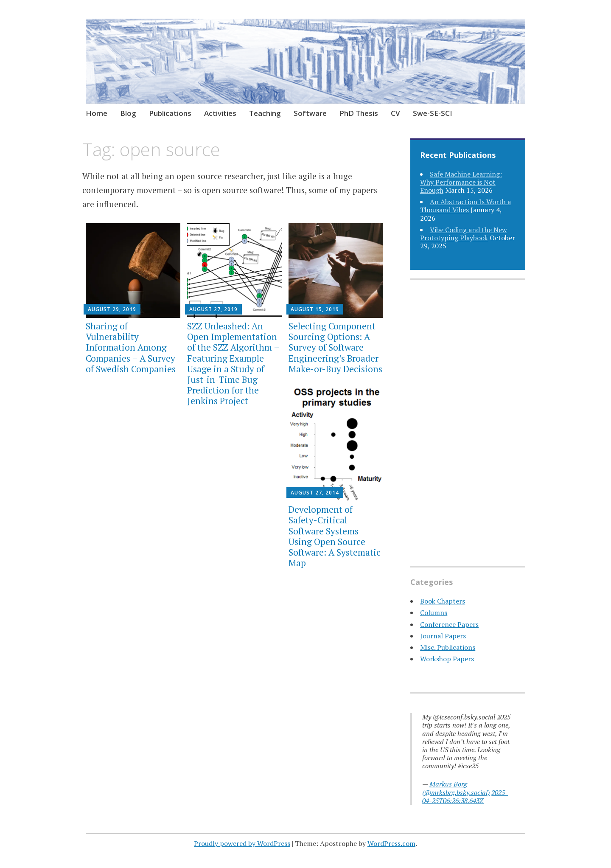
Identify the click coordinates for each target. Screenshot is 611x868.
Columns (434, 612)
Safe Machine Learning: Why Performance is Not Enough (461, 182)
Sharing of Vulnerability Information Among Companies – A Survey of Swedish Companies (131, 347)
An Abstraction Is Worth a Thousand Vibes (465, 206)
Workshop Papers (447, 659)
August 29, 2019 (112, 309)
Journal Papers (443, 636)
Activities (220, 113)
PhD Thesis (359, 113)
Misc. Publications (448, 647)
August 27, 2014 (315, 493)
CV (395, 113)
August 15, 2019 (315, 309)
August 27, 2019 (213, 309)
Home (97, 113)
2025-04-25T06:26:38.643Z (465, 796)
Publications (170, 113)
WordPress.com (391, 843)
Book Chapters (443, 601)
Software (310, 113)
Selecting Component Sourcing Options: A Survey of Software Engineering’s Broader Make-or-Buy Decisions (335, 347)
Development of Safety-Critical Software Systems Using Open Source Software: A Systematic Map (335, 536)
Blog (128, 113)
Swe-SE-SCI (433, 113)
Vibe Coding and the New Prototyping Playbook (464, 234)
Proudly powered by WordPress (242, 843)
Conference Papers (449, 624)
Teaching (265, 113)
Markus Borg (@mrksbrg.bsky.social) (456, 788)
